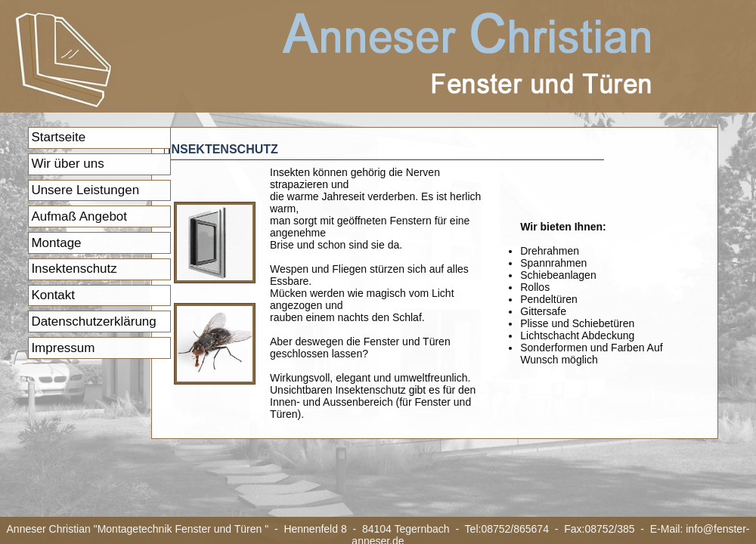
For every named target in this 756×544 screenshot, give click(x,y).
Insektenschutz (74, 269)
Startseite (58, 137)
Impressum (63, 348)
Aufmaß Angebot (79, 216)
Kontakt (53, 295)
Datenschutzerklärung (93, 321)
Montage (56, 243)
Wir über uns (67, 164)
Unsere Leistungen (85, 190)
